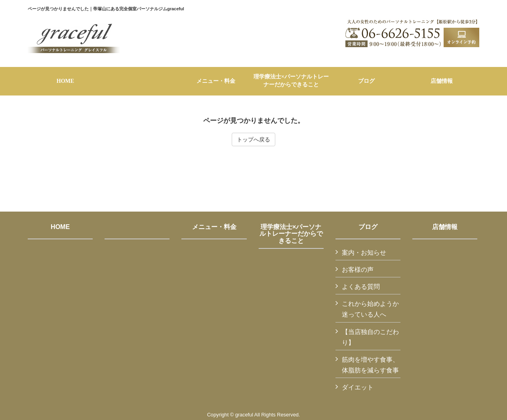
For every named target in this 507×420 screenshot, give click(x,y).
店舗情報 (445, 227)
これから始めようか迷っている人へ (370, 309)
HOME (60, 227)
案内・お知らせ (364, 253)
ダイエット (358, 387)
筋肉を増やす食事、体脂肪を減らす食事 (370, 365)
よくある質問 (361, 287)
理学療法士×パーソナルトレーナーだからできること (291, 234)
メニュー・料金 (214, 227)
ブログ (368, 227)
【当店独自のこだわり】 (370, 337)
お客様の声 (358, 270)
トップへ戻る (253, 139)
